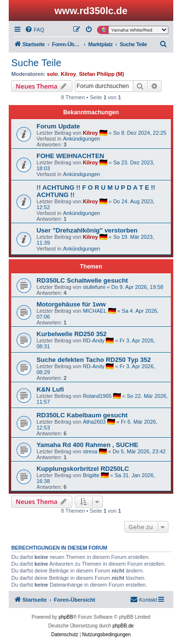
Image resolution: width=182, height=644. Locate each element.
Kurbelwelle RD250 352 (71, 334)
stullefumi (94, 287)
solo (53, 74)
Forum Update (58, 126)
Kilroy (68, 74)
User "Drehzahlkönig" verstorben (87, 230)
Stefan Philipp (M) (102, 74)
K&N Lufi (50, 389)
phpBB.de (123, 626)
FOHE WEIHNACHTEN (70, 156)
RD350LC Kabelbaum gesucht (82, 415)
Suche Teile (36, 63)
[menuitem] (34, 30)
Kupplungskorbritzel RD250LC (83, 469)
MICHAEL (95, 311)
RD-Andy (94, 340)
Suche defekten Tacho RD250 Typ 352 (94, 360)
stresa (90, 451)
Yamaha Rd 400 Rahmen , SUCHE (87, 445)
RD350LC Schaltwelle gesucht (82, 280)
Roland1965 (97, 396)
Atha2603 (94, 422)
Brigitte (91, 475)
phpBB (66, 617)
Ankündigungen (82, 139)
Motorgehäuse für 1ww (71, 304)
